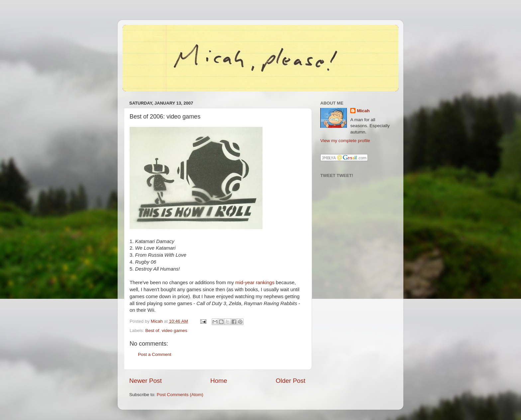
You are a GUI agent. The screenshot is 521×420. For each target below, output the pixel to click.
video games (175, 331)
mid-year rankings (255, 283)
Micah (363, 111)
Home (219, 381)
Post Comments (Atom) (180, 395)
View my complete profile (345, 141)
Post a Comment (155, 354)
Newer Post (146, 381)
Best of (152, 331)
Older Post (291, 381)
